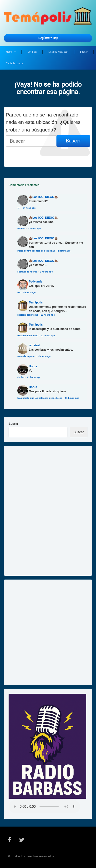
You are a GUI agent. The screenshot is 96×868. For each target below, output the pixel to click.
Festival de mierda (27, 272)
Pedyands (36, 282)
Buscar (84, 52)
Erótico (21, 229)
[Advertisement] (48, 632)
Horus (33, 366)
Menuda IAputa (26, 356)
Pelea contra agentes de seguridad (36, 251)
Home (9, 52)
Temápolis (36, 303)
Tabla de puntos (15, 63)
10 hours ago (48, 315)
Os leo (21, 377)
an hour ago (29, 208)
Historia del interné (28, 315)
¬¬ (19, 208)
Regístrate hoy (48, 38)
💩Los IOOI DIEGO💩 (43, 197)
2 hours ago (34, 229)
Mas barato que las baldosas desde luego (40, 398)
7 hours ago (29, 292)
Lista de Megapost (58, 52)
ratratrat (34, 345)
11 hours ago (43, 356)
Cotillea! (32, 52)
